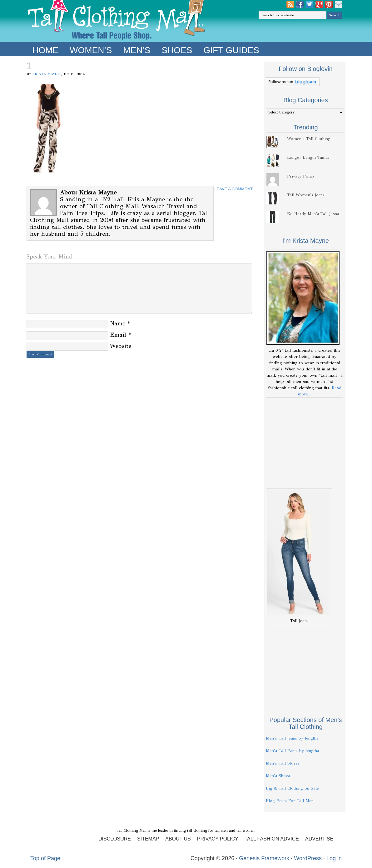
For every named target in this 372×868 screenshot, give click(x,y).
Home (45, 50)
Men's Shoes (278, 776)
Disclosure (115, 839)
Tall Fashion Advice (272, 839)
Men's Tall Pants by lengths (292, 751)
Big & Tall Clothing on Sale (292, 788)
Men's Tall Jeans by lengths (292, 738)
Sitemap (148, 839)
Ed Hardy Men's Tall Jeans (313, 214)
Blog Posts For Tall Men (290, 801)
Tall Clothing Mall (116, 21)
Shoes (177, 50)
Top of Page (45, 858)
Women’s (91, 50)
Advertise (319, 839)
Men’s (137, 50)
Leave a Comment (233, 189)
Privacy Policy (301, 176)
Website (121, 346)
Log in (334, 858)
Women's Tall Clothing (309, 139)
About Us (178, 839)
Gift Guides (231, 50)
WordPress (308, 858)
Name (118, 323)
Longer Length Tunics (308, 158)
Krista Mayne (46, 74)
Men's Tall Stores (283, 763)
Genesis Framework (264, 858)
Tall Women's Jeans (306, 195)
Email (118, 335)
